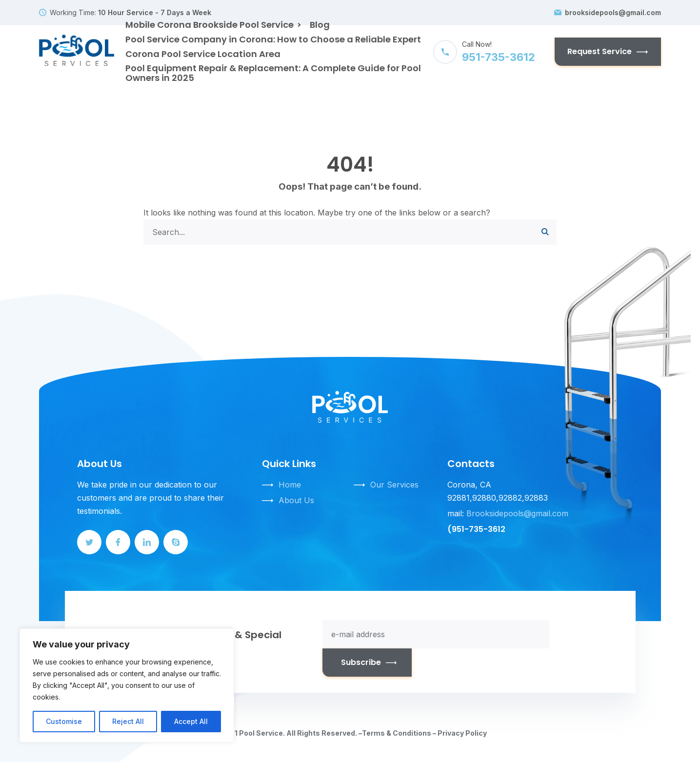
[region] (127, 685)
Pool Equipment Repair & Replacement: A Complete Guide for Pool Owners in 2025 (273, 73)
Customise (64, 721)
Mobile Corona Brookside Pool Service (210, 25)
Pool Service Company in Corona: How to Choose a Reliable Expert (273, 39)
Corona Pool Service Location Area (203, 54)
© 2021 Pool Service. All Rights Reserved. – (288, 733)
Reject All (128, 721)
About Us (296, 500)
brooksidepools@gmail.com (613, 13)
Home (290, 485)
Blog (320, 25)
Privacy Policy (462, 733)
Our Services (394, 485)
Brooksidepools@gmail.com (517, 513)
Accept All (191, 721)
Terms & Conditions (397, 733)
